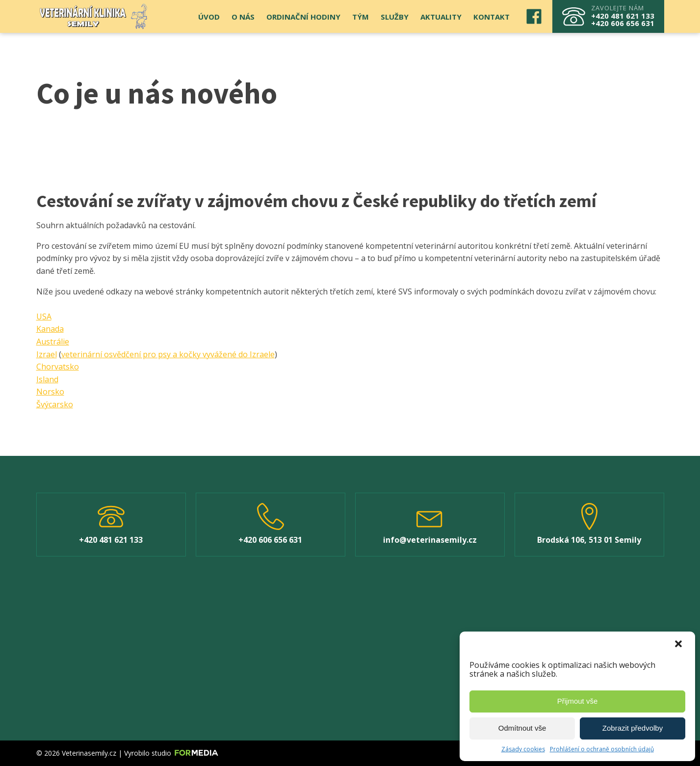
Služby (395, 17)
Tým (361, 17)
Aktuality (441, 17)
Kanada (50, 329)
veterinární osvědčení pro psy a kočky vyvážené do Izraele (168, 354)
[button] (679, 645)
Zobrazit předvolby (633, 728)
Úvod (209, 17)
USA (44, 317)
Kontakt (492, 17)
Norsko (50, 392)
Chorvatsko (58, 367)
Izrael (47, 354)
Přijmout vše (578, 701)
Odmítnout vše (522, 728)
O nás (243, 17)
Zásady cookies (523, 749)
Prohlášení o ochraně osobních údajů (602, 749)
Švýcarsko (55, 404)
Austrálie (53, 342)
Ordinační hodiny (303, 17)
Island (47, 379)
